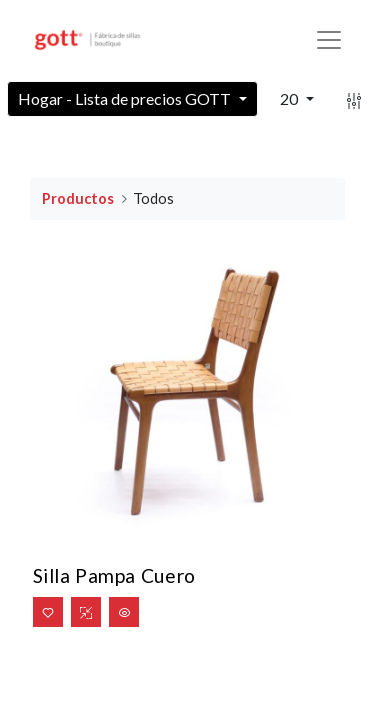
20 (290, 98)
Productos (78, 198)
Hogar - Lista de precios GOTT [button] (126, 98)
